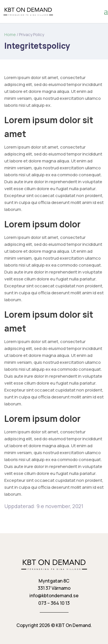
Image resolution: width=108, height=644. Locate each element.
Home (10, 34)
